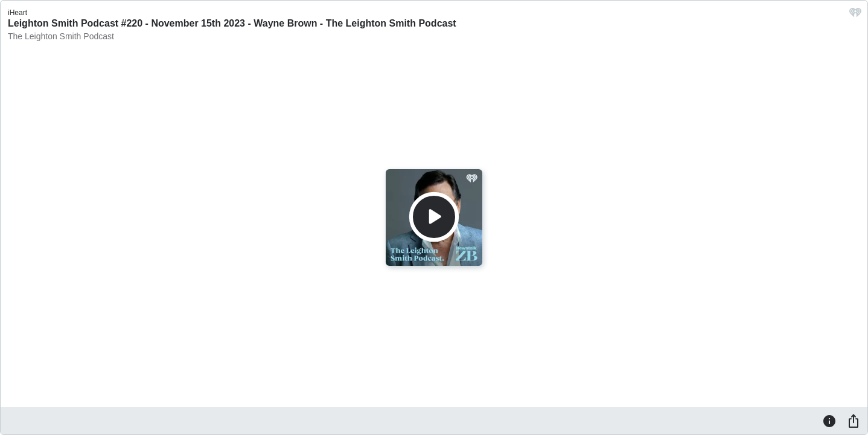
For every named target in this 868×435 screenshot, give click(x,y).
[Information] (829, 420)
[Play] (434, 217)
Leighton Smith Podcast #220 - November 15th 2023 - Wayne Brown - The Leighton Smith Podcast (232, 23)
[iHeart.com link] (855, 15)
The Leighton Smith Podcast (61, 36)
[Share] (854, 420)
